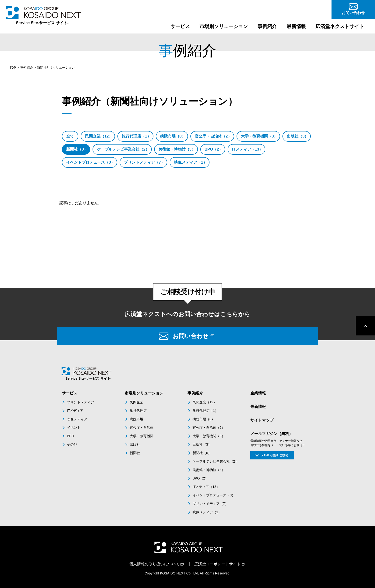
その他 (72, 444)
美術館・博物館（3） (177, 149)
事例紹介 (27, 68)
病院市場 (137, 419)
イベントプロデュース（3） (90, 162)
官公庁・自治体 (142, 428)
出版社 (135, 444)
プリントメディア (80, 402)
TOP (13, 68)
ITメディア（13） (247, 149)
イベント (74, 428)
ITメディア (75, 411)
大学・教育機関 (142, 436)
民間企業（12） (99, 136)
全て (70, 136)
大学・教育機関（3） (259, 136)
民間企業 (137, 402)
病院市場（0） (173, 136)
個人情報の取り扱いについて (154, 564)
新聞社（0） (77, 149)
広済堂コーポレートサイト (217, 564)
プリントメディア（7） (144, 162)
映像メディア (77, 419)
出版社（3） (298, 136)
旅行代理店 (138, 411)
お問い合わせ (191, 336)
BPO (71, 436)
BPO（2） (214, 149)
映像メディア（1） (191, 162)
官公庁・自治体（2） (213, 136)
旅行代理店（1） (136, 136)
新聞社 (135, 453)
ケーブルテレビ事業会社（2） (123, 149)
